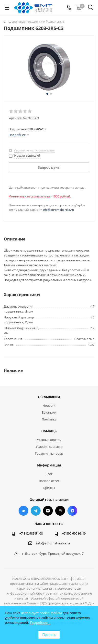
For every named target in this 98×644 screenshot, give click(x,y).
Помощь (49, 431)
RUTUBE (60, 511)
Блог (49, 474)
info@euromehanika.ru (58, 210)
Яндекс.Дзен (48, 511)
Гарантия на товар (49, 453)
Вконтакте (23, 511)
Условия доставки (49, 447)
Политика (49, 419)
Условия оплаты (49, 440)
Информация (49, 465)
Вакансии (49, 412)
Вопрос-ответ (49, 481)
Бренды (49, 488)
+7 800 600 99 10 (74, 533)
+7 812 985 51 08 (31, 533)
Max (72, 511)
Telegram (36, 511)
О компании (49, 397)
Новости (49, 405)
